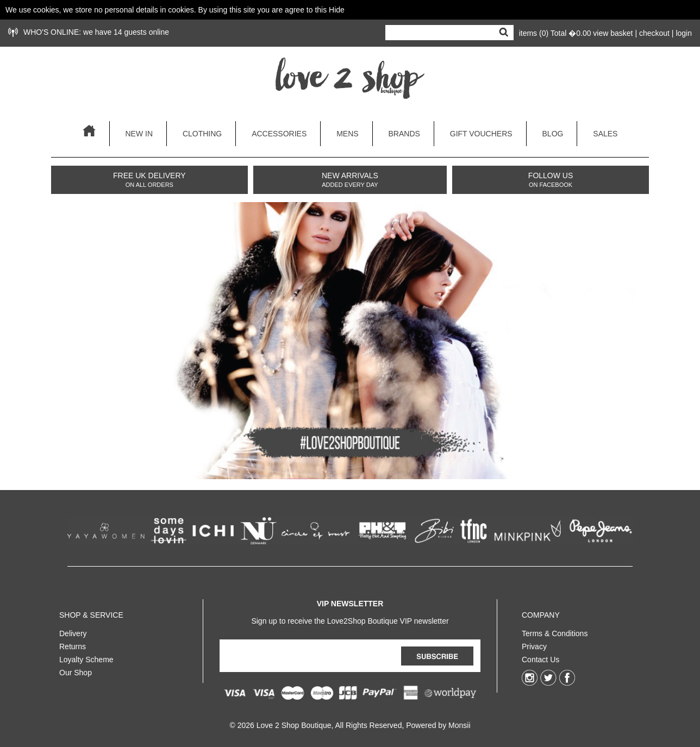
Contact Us (540, 657)
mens (347, 134)
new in (139, 134)
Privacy (534, 644)
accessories (279, 134)
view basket (613, 33)
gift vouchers (481, 134)
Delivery (73, 631)
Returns (73, 644)
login (684, 33)
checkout (654, 33)
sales (605, 134)
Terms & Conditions (555, 631)
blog (553, 134)
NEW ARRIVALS (350, 180)
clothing (202, 134)
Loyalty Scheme (86, 657)
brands (404, 134)
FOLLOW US (551, 180)
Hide (337, 10)
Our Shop (76, 670)
